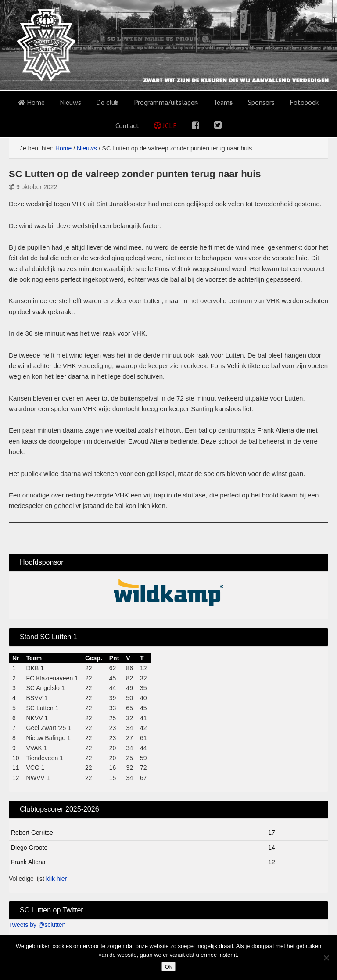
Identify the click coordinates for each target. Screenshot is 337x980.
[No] (326, 958)
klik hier (56, 879)
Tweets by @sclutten (37, 925)
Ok (169, 967)
